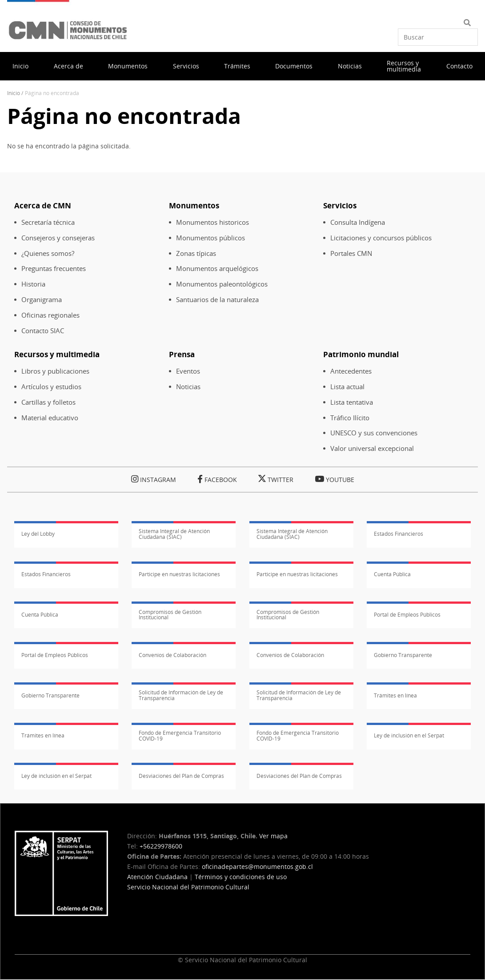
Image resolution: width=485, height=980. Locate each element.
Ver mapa (273, 836)
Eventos (188, 371)
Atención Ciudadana (157, 877)
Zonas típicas (196, 253)
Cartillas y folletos (48, 402)
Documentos (294, 66)
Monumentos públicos (210, 238)
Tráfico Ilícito (350, 418)
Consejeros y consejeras (58, 238)
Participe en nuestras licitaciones (179, 574)
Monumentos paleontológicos (222, 284)
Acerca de (68, 66)
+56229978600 (161, 846)
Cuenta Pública (392, 574)
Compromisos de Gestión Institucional (170, 615)
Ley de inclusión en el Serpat (409, 735)
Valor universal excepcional (372, 448)
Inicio (20, 66)
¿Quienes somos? (48, 253)
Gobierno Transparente (403, 655)
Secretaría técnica (48, 222)
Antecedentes (351, 371)
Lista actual (347, 387)
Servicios (186, 66)
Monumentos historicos (212, 222)
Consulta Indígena (358, 222)
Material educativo (50, 418)
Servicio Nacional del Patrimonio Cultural (188, 887)
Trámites (237, 66)
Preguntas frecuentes (54, 269)
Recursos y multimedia (404, 66)
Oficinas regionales (50, 315)
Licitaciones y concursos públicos (381, 238)
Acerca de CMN (43, 205)
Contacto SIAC (43, 331)
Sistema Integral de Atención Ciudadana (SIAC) (174, 534)
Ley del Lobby (38, 534)
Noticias (350, 66)
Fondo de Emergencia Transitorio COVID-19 (180, 736)
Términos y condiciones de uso (241, 877)
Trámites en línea (395, 695)
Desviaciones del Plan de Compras (181, 776)
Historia (33, 284)
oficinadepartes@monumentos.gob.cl (257, 866)
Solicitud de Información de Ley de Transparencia (181, 695)
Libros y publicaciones (55, 371)
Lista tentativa (352, 402)
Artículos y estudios (51, 387)
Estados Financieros (399, 534)
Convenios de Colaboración (172, 655)
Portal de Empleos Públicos (407, 615)
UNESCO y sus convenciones (374, 433)
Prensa (182, 354)
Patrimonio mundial (361, 354)
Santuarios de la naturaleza (217, 300)
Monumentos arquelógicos (217, 269)
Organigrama (42, 300)
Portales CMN (351, 253)
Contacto (459, 66)
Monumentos (128, 66)
